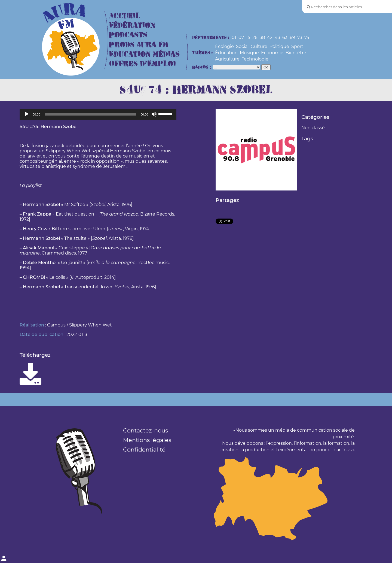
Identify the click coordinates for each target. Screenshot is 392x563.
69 (292, 37)
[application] (98, 114)
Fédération (132, 25)
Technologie (255, 59)
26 (255, 37)
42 (270, 37)
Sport (297, 46)
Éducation (226, 53)
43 (277, 37)
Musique (249, 53)
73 (300, 37)
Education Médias (144, 54)
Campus (56, 325)
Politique (279, 46)
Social (242, 46)
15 (248, 37)
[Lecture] (27, 114)
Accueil (125, 16)
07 (241, 37)
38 (262, 37)
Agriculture (227, 59)
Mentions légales (147, 440)
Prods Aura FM (139, 45)
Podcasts (128, 35)
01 (234, 37)
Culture (259, 46)
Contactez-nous (146, 430)
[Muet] (154, 114)
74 (307, 37)
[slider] (91, 114)
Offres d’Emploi (143, 64)
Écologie (224, 46)
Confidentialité (144, 450)
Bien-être (296, 53)
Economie (272, 53)
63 (285, 37)
